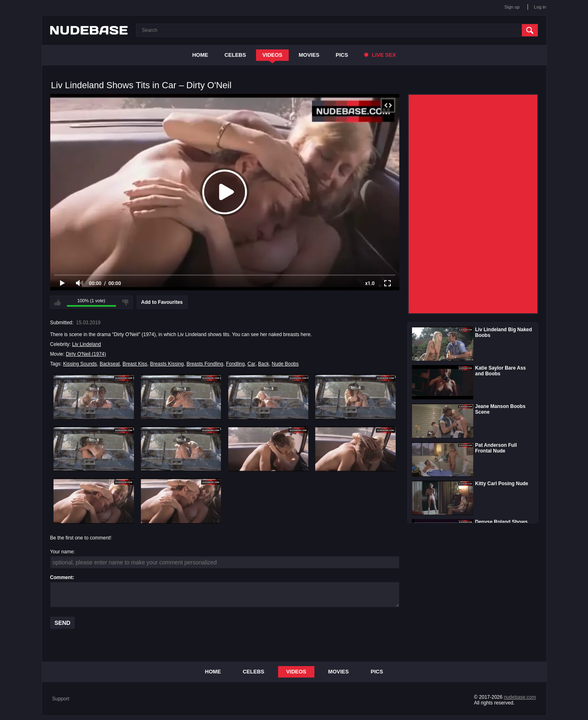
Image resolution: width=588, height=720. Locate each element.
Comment (61, 577)
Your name (62, 552)
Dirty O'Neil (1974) (86, 354)
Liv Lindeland (87, 344)
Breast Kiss (135, 364)
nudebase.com (520, 697)
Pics (342, 55)
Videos (272, 55)
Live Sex (380, 55)
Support (61, 699)
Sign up (512, 7)
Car (251, 364)
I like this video (58, 302)
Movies (309, 55)
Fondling (235, 364)
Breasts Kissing (167, 364)
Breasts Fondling (205, 364)
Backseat (110, 364)
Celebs (235, 55)
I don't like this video (125, 302)
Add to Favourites (162, 302)
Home (200, 55)
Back (264, 364)
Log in (540, 7)
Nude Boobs (285, 364)
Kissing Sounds (80, 364)
